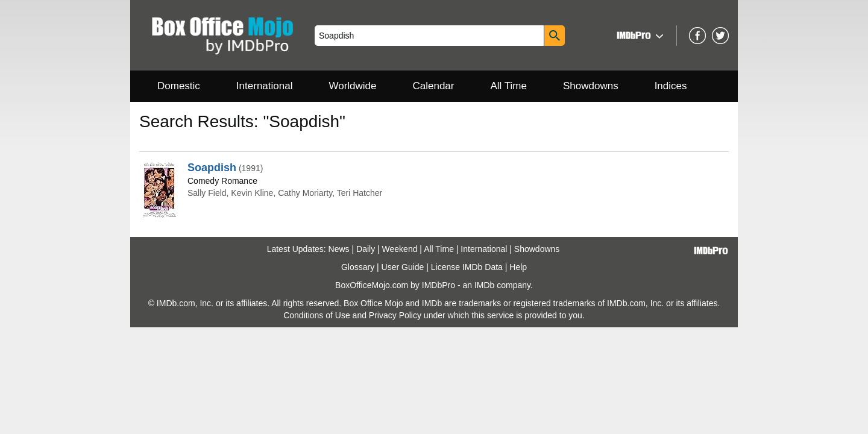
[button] (639, 35)
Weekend (400, 249)
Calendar (434, 86)
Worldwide (352, 86)
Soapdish (212, 168)
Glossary (358, 267)
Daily (366, 249)
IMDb (484, 285)
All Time (509, 86)
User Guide (403, 267)
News (339, 249)
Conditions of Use (317, 315)
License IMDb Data (467, 267)
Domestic (179, 86)
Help (518, 267)
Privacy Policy (395, 315)
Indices (671, 86)
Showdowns (591, 86)
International (265, 86)
